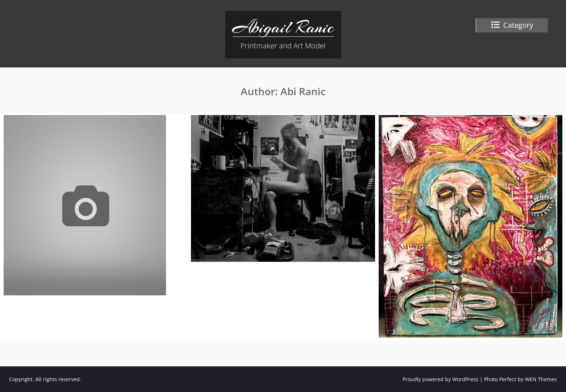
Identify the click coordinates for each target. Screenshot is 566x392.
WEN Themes (541, 379)
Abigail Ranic (283, 27)
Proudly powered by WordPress (440, 379)
